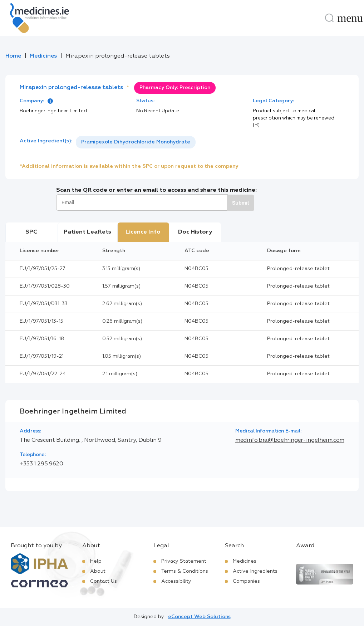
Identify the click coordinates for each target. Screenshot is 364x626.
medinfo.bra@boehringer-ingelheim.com (290, 440)
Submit (240, 203)
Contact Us (104, 581)
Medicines (43, 56)
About (98, 571)
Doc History (195, 232)
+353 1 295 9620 (41, 464)
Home (13, 56)
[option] (136, 142)
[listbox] (136, 142)
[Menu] (350, 18)
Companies (246, 581)
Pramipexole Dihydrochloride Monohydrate (136, 142)
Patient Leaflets (87, 232)
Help (96, 561)
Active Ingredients (255, 571)
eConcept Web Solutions (199, 617)
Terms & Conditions (185, 571)
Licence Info (143, 232)
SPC (31, 232)
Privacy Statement (184, 561)
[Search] (329, 18)
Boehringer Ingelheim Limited (53, 111)
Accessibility (176, 581)
